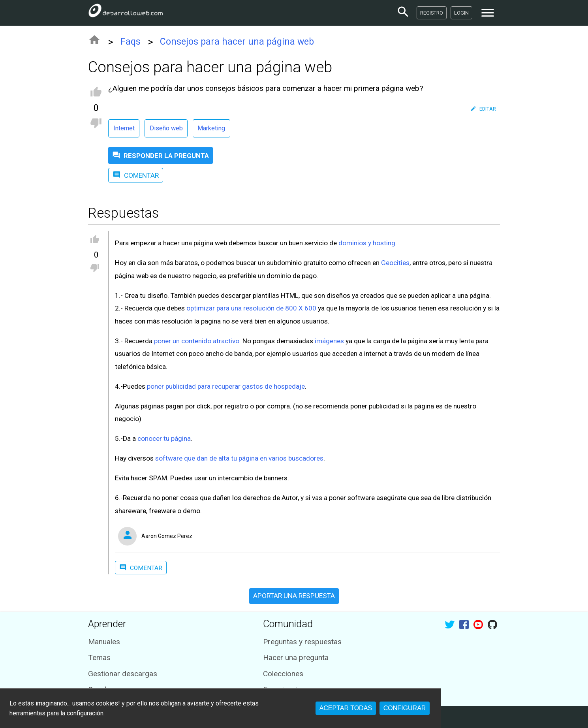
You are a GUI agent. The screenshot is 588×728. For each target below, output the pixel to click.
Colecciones (283, 674)
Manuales (104, 642)
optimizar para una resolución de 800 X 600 (251, 308)
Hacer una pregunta (296, 657)
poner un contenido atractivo (197, 341)
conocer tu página (164, 438)
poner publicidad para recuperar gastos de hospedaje (226, 386)
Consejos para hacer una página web (237, 42)
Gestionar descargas (123, 674)
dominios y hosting (367, 243)
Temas (99, 657)
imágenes (329, 341)
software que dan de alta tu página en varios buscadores (239, 458)
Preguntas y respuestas (302, 642)
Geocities (395, 263)
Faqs (131, 42)
